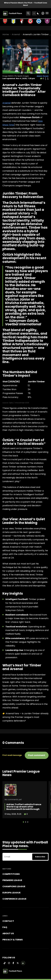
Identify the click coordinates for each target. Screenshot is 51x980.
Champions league (14, 886)
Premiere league (12, 880)
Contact (8, 921)
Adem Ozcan (43, 76)
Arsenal (16, 34)
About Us (8, 933)
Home (6, 34)
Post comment (37, 755)
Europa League (11, 893)
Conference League (14, 899)
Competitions (11, 874)
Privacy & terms (13, 940)
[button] (23, 822)
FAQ (5, 927)
